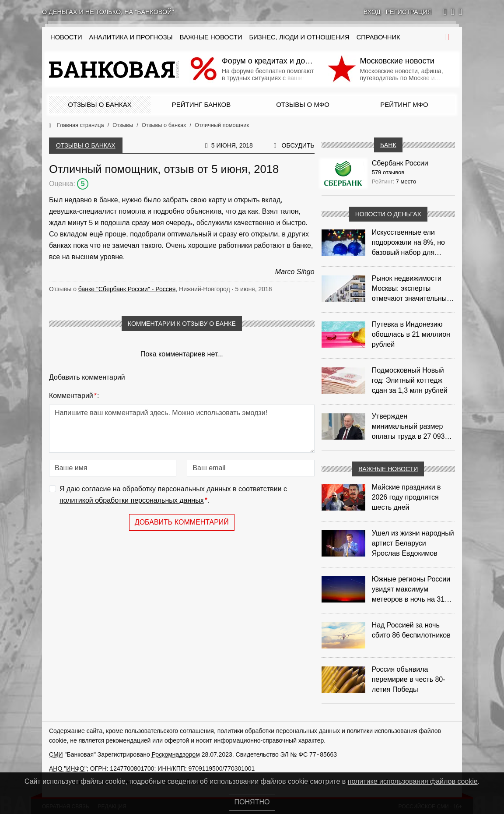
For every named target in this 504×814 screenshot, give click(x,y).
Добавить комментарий (182, 522)
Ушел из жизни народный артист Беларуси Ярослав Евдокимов (413, 543)
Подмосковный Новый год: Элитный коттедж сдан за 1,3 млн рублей (410, 380)
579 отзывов (388, 172)
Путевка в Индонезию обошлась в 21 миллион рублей (411, 334)
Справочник (378, 37)
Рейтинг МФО (404, 104)
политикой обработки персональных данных (132, 500)
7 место (406, 181)
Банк (388, 145)
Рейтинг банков (201, 104)
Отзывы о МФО (303, 104)
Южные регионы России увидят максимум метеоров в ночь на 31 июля (411, 590)
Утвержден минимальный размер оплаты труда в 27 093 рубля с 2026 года (408, 427)
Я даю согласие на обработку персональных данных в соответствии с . (173, 495)
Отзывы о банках (100, 104)
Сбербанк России (400, 163)
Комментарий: (74, 396)
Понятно (252, 802)
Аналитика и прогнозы (131, 37)
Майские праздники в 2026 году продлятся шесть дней (406, 497)
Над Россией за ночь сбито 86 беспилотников (411, 630)
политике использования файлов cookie (413, 781)
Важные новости (211, 37)
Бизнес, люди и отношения (299, 37)
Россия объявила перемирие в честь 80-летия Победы (409, 679)
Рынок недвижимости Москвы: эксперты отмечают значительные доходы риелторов (411, 289)
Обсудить (298, 145)
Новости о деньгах (388, 214)
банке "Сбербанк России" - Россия (127, 289)
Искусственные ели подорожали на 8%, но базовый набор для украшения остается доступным (408, 243)
